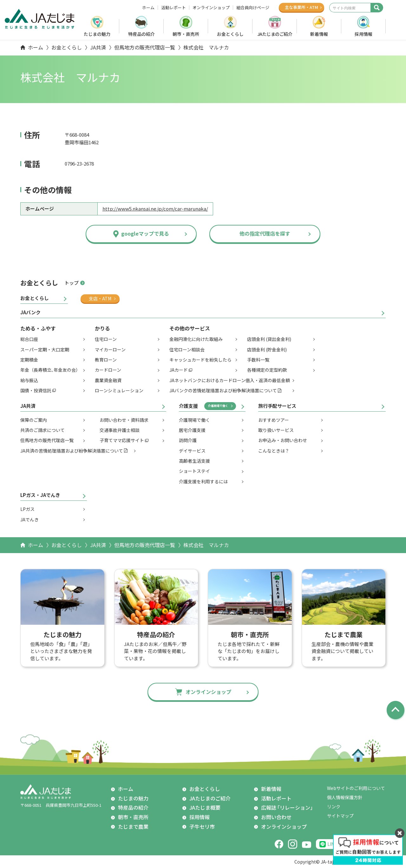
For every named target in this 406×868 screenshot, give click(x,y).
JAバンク (30, 312)
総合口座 (29, 339)
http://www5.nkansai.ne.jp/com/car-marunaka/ (155, 209)
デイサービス (192, 451)
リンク (334, 806)
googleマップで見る (145, 233)
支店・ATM (100, 298)
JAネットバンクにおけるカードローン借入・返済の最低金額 (230, 380)
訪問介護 (188, 440)
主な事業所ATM (301, 7)
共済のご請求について (43, 430)
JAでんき (29, 519)
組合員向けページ (253, 8)
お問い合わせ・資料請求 (124, 420)
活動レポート (174, 8)
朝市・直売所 (186, 34)
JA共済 (98, 47)
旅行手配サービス (277, 406)
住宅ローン (106, 339)
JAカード (179, 370)
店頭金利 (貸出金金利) (269, 339)
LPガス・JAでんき (40, 495)
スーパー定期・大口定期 (45, 349)
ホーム (148, 8)
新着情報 (319, 34)
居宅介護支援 (192, 430)
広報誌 (288, 808)
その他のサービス (190, 328)
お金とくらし (230, 34)
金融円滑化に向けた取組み (196, 339)
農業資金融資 (108, 380)
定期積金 (29, 360)
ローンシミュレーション (119, 390)
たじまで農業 (133, 826)
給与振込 (29, 380)
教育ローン (106, 360)
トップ (72, 283)
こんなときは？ (274, 451)
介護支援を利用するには (203, 481)
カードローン (108, 370)
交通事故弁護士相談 (120, 430)
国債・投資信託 (36, 390)
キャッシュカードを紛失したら (200, 360)
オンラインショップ (211, 8)
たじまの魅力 (97, 34)
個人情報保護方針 (345, 797)
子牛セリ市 (202, 826)
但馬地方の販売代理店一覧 (145, 47)
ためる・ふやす (38, 328)
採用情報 (363, 34)
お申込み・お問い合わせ (283, 440)
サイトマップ (340, 816)
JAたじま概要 (205, 807)
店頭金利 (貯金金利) (267, 349)
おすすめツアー (274, 420)
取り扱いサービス (276, 430)
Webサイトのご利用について (356, 788)
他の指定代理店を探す (265, 233)
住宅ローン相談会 (187, 349)
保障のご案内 (34, 420)
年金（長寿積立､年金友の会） (50, 370)
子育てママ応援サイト (122, 440)
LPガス (27, 509)
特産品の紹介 (141, 34)
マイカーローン (110, 349)
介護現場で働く (218, 406)
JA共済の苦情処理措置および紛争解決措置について (72, 451)
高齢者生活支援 (194, 461)
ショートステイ (194, 471)
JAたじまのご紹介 (275, 34)
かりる (102, 328)
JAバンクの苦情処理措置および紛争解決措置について (223, 390)
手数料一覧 (258, 360)
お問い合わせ (276, 817)
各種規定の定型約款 (267, 370)
